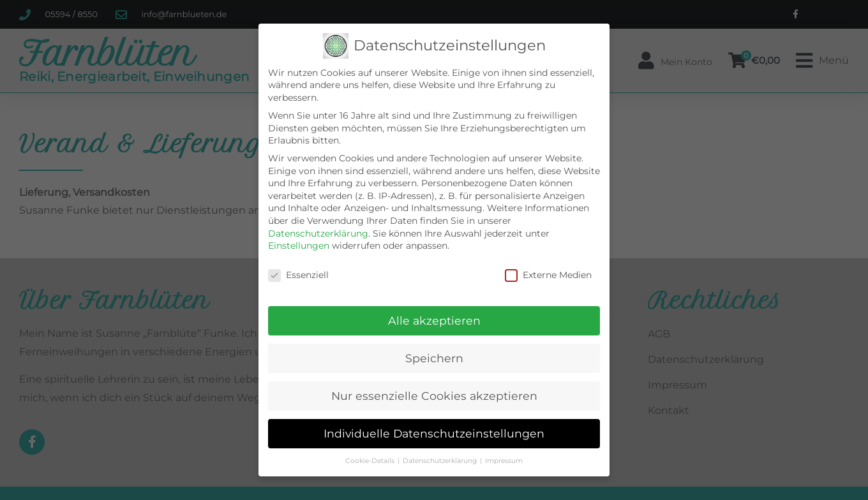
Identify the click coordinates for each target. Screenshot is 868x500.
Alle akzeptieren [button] (434, 316)
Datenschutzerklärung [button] (441, 456)
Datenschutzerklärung (318, 228)
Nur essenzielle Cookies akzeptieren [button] (434, 391)
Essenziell (298, 271)
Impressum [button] (504, 456)
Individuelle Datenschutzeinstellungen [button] (434, 429)
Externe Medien (548, 271)
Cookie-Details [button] (371, 456)
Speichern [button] (434, 354)
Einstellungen (299, 241)
